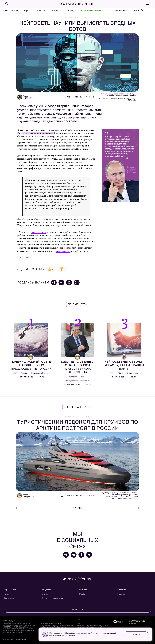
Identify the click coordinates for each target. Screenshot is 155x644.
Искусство (57, 11)
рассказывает (63, 251)
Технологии (41, 11)
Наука (27, 11)
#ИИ (20, 258)
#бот (28, 258)
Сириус (72, 11)
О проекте (122, 590)
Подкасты (84, 590)
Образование (12, 11)
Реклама (121, 594)
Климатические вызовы (92, 11)
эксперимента (38, 232)
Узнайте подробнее (98, 633)
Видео (82, 594)
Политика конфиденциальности (15, 640)
